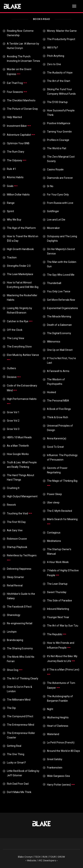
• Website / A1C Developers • (41, 861)
